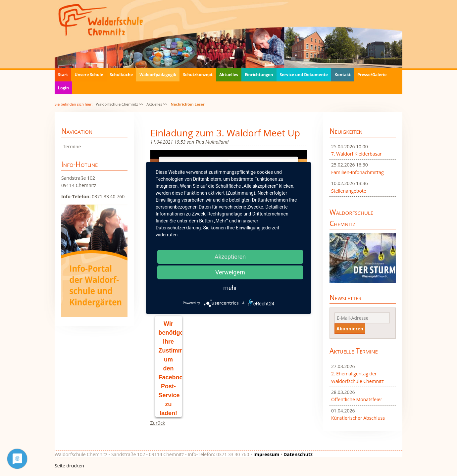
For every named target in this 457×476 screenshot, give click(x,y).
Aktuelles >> (157, 104)
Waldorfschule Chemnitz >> (119, 104)
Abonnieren (350, 329)
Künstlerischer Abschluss (358, 418)
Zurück (158, 423)
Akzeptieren (230, 257)
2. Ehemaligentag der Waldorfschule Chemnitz (357, 377)
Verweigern (230, 272)
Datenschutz (298, 454)
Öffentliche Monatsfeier (357, 399)
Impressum (266, 454)
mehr (230, 288)
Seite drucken (69, 466)
